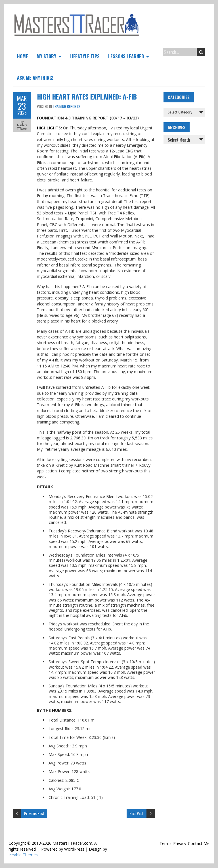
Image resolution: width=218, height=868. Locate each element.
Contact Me (199, 843)
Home (23, 56)
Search (201, 52)
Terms (165, 843)
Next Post (137, 813)
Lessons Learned (126, 56)
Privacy (180, 843)
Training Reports (67, 106)
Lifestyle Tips (85, 56)
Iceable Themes (23, 855)
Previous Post (34, 813)
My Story (46, 56)
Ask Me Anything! (35, 78)
